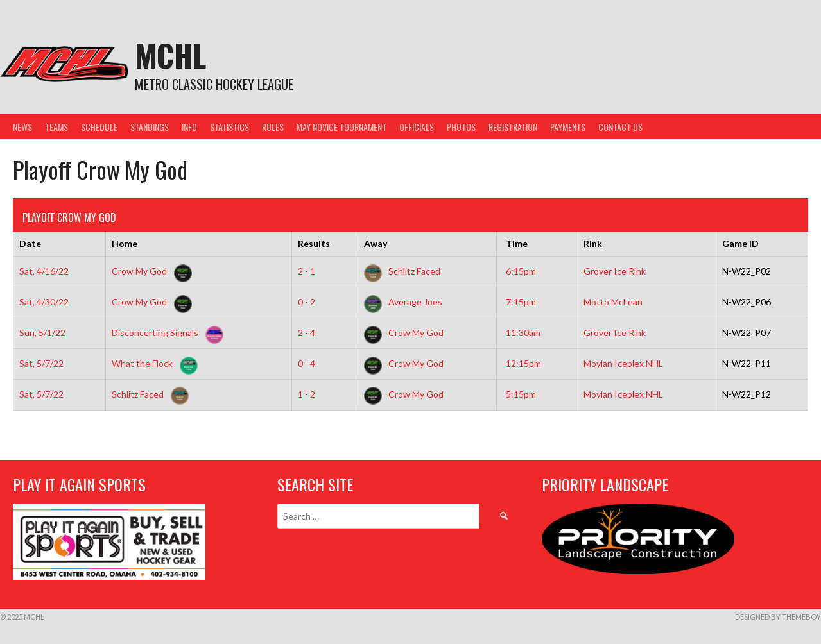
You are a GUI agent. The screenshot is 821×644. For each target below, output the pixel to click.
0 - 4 (307, 363)
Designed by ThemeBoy (778, 617)
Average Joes (403, 302)
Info (189, 127)
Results (314, 243)
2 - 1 (307, 271)
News (22, 127)
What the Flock (152, 363)
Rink (593, 243)
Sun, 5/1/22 (42, 333)
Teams (56, 127)
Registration (513, 127)
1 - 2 (307, 394)
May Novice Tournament (341, 127)
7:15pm (521, 302)
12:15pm (523, 363)
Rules (273, 127)
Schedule (99, 127)
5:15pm (521, 394)
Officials (417, 127)
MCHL (170, 55)
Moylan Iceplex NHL (623, 363)
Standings (150, 127)
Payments (568, 127)
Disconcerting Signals (165, 333)
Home (125, 243)
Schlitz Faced (402, 271)
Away (376, 243)
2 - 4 (307, 333)
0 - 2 (307, 302)
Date (30, 243)
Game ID (740, 243)
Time (517, 243)
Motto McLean (613, 302)
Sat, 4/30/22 (44, 302)
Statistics (229, 127)
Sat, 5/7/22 (41, 363)
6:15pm (521, 271)
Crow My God (149, 271)
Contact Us (620, 127)
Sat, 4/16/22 (44, 271)
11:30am (523, 333)
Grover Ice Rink (615, 271)
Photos (461, 127)
